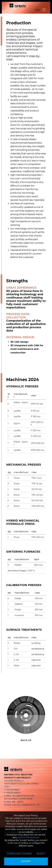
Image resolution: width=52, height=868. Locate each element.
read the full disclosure (28, 837)
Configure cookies (19, 854)
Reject (41, 854)
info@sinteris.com (23, 796)
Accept (26, 861)
